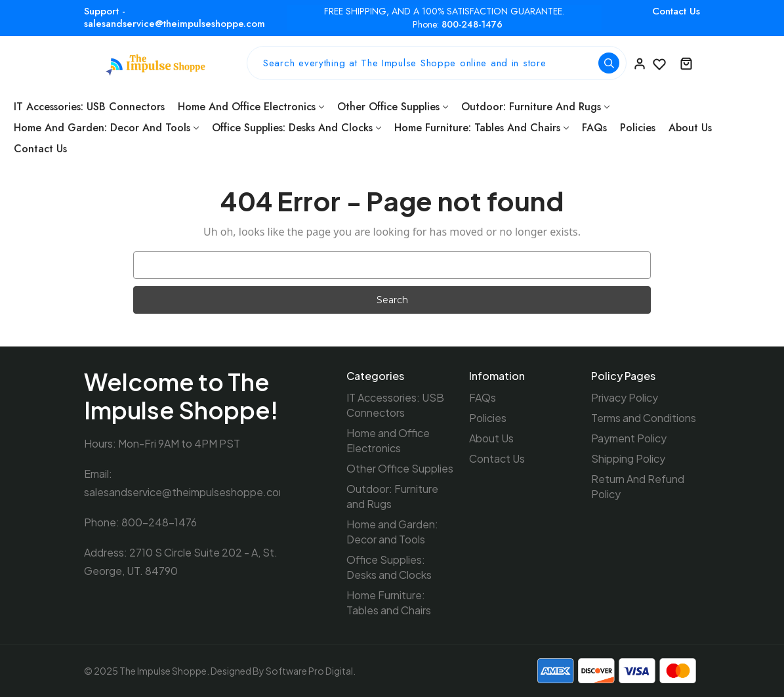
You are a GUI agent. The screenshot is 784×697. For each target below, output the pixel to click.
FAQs (594, 128)
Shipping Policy (628, 458)
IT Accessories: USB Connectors (89, 107)
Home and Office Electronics (251, 107)
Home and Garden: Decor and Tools (106, 128)
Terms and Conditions (644, 418)
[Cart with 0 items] (686, 63)
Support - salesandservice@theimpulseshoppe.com (175, 17)
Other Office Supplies (393, 107)
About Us (690, 128)
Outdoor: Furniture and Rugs (535, 107)
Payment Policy (629, 438)
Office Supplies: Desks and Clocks (297, 128)
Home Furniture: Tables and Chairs (482, 128)
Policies (638, 128)
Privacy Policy (625, 397)
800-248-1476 (472, 25)
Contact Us (676, 11)
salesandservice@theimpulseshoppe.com (186, 492)
